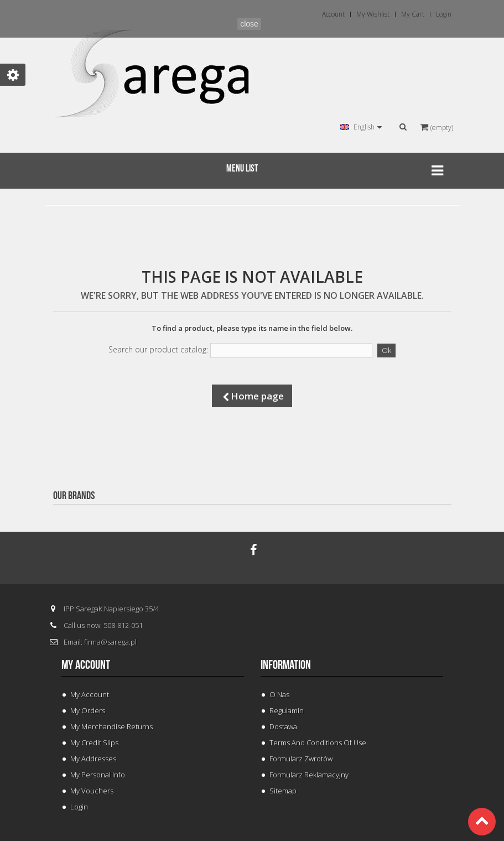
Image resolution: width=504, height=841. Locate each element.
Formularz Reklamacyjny (309, 775)
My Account (90, 694)
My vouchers (92, 791)
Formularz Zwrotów (301, 759)
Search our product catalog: (158, 350)
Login (79, 807)
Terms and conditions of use (318, 743)
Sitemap (283, 791)
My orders (88, 710)
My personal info (98, 775)
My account (86, 665)
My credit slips (94, 743)
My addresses (93, 759)
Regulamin (287, 710)
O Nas (279, 694)
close (249, 24)
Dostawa (283, 726)
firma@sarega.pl (110, 642)
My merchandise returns (111, 726)
